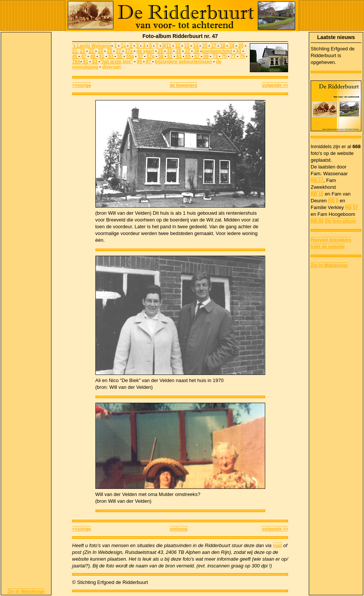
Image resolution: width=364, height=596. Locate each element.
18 (222, 46)
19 (232, 46)
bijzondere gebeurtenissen (183, 62)
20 (241, 46)
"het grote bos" (116, 62)
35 (178, 51)
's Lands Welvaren (92, 46)
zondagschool (217, 51)
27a (129, 51)
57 (141, 56)
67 (197, 56)
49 (93, 56)
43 (238, 51)
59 (161, 56)
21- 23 (79, 51)
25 (110, 51)
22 (91, 51)
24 (100, 51)
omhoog (179, 529)
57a (151, 56)
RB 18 (317, 194)
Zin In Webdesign (26, 591)
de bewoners (184, 85)
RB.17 (317, 180)
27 (119, 51)
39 (196, 51)
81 (85, 62)
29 (160, 51)
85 (140, 62)
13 (187, 46)
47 (83, 56)
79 (242, 56)
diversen (111, 67)
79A (76, 62)
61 (169, 56)
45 (75, 56)
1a (123, 46)
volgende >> (275, 85)
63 (178, 56)
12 (178, 46)
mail (277, 546)
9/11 (166, 46)
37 (187, 51)
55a (130, 56)
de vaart (145, 51)
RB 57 (352, 208)
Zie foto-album (341, 221)
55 (120, 56)
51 (101, 56)
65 (187, 56)
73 (215, 56)
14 (196, 46)
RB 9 (333, 201)
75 (224, 56)
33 (169, 51)
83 (95, 62)
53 (111, 56)
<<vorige (82, 85)
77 (233, 56)
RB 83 (317, 221)
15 (205, 46)
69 (205, 56)
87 (148, 62)
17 (214, 46)
